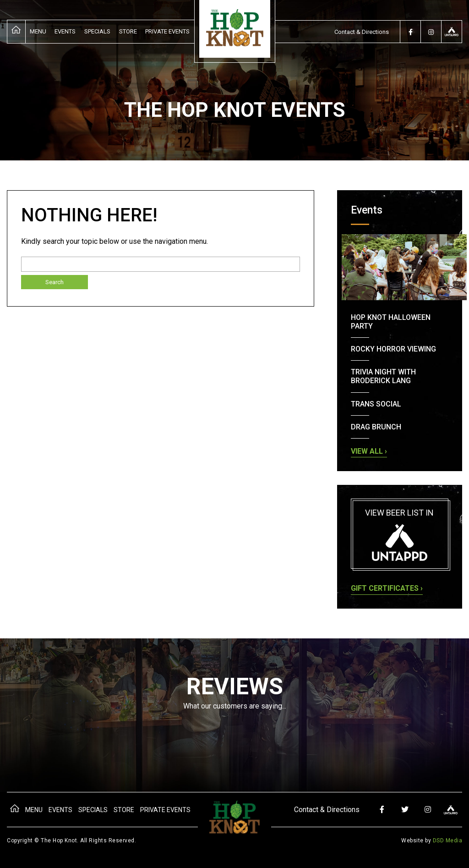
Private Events (167, 31)
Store (128, 31)
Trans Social (376, 404)
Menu (38, 31)
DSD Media (448, 841)
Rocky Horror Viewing (393, 349)
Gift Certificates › (387, 588)
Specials (97, 31)
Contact (362, 32)
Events (65, 31)
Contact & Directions (327, 810)
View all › (369, 451)
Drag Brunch (376, 427)
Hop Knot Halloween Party (391, 322)
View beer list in (400, 534)
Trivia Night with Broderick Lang (383, 376)
